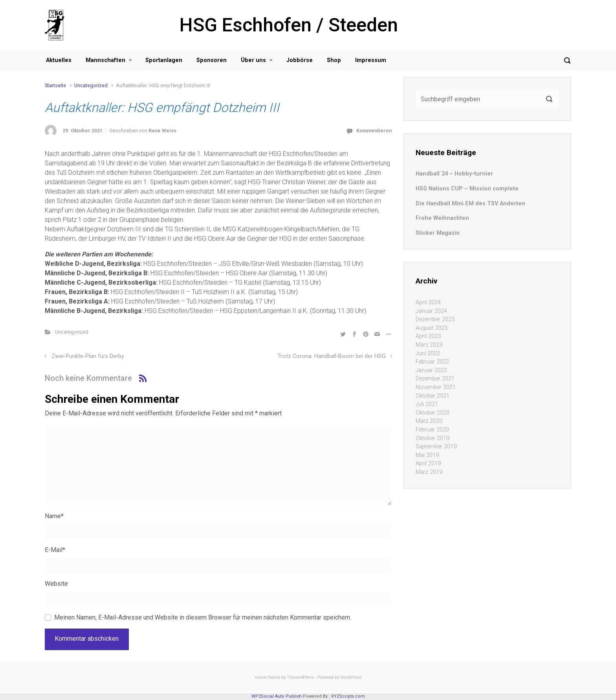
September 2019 (436, 447)
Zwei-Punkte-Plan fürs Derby (88, 356)
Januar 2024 (431, 311)
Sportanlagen (164, 60)
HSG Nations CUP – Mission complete (467, 189)
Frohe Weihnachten (442, 218)
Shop (334, 60)
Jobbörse (300, 60)
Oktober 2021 (433, 396)
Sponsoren (212, 60)
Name (54, 516)
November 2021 (436, 387)
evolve (261, 677)
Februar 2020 (432, 430)
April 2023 (428, 336)
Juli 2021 (427, 404)
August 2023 (432, 328)
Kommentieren (374, 131)
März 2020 (429, 421)
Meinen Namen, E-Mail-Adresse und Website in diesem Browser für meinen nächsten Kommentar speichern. (203, 617)
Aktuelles (59, 60)
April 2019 (428, 463)
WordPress (351, 677)
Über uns (253, 60)
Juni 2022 (428, 354)
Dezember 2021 (435, 379)
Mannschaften (105, 60)
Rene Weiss (162, 131)
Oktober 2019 (433, 438)
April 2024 (428, 302)
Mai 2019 (427, 455)
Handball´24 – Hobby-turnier (454, 174)
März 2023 (429, 345)
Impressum (371, 60)
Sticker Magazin (438, 233)
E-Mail (55, 550)
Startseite (55, 85)
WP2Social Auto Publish (277, 696)
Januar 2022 (431, 370)
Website (56, 584)
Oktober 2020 (433, 413)
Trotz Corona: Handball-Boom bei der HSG (332, 356)
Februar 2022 (432, 362)
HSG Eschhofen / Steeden (289, 25)
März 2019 (429, 472)
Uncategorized (91, 85)
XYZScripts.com (348, 696)
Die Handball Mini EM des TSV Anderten (470, 204)
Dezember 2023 (435, 319)
